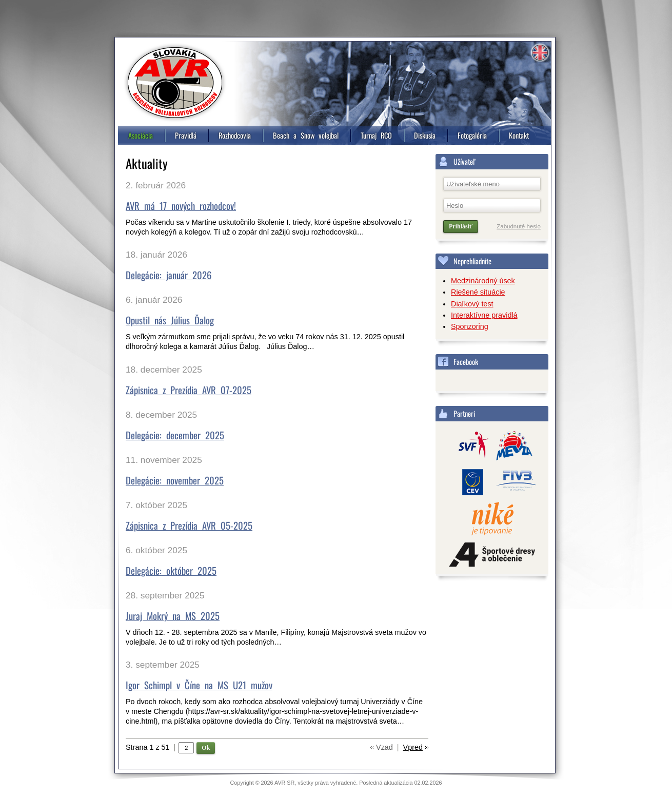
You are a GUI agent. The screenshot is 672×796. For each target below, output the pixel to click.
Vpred (413, 747)
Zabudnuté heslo (519, 226)
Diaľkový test (472, 304)
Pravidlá (186, 135)
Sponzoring (470, 326)
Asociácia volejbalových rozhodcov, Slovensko (175, 83)
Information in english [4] (540, 53)
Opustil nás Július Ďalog (170, 320)
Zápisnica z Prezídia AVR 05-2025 (189, 525)
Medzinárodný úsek (483, 281)
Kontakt (519, 135)
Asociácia (141, 135)
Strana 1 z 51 (151, 747)
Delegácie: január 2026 (169, 275)
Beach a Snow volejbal (306, 135)
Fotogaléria (472, 135)
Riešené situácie (478, 292)
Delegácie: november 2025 (175, 480)
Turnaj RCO (376, 135)
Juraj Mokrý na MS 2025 (173, 616)
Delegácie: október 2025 (171, 570)
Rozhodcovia (235, 135)
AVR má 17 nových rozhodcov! (181, 206)
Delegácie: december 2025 (175, 435)
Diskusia (425, 135)
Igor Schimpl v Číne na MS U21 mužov (199, 685)
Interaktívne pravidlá (484, 315)
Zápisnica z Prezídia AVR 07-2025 (189, 390)
